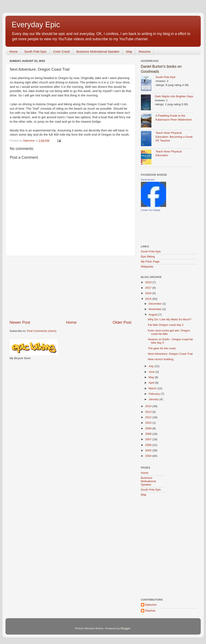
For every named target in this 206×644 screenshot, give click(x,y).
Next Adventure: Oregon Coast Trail (170, 354)
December (156, 304)
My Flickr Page (150, 262)
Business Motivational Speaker (98, 51)
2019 (149, 282)
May (152, 377)
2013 (149, 412)
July (152, 366)
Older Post (122, 322)
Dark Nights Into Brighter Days (174, 96)
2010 (149, 423)
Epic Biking (148, 256)
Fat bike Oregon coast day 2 (166, 325)
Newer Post (20, 322)
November (156, 309)
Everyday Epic (36, 25)
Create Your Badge (151, 210)
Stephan (150, 611)
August (154, 315)
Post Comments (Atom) (42, 331)
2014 (149, 406)
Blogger (126, 628)
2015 (149, 299)
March (153, 388)
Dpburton (151, 605)
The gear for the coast (162, 348)
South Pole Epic (35, 51)
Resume (144, 51)
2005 (149, 450)
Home (13, 51)
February (155, 394)
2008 (149, 434)
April (152, 383)
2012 (149, 417)
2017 (149, 288)
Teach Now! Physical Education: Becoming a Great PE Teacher (174, 137)
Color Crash (62, 51)
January (154, 399)
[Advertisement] (71, 288)
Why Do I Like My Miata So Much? (170, 319)
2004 (149, 456)
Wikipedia (147, 267)
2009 (149, 428)
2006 (149, 445)
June (152, 372)
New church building (161, 359)
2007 (149, 439)
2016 (149, 293)
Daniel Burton (148, 180)
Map (129, 51)
